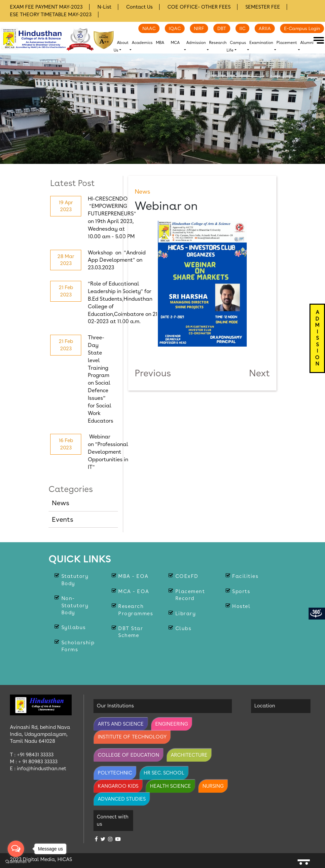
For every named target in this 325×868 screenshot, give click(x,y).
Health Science (170, 786)
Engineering (172, 724)
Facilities (245, 576)
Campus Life (236, 46)
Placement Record (190, 595)
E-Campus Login (302, 28)
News (61, 503)
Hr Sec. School (164, 773)
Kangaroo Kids (118, 786)
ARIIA (265, 28)
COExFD (187, 576)
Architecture (189, 755)
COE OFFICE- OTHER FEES (199, 7)
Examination (261, 43)
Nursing (213, 786)
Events (63, 519)
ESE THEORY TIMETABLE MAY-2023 (51, 15)
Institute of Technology (132, 737)
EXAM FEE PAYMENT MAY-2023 (46, 7)
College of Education (128, 755)
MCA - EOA (134, 591)
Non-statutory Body (75, 605)
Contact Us (139, 7)
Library (186, 614)
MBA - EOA (133, 576)
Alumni (307, 43)
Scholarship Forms (78, 646)
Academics (142, 43)
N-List (104, 7)
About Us (121, 46)
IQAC (175, 28)
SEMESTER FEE (263, 7)
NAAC (149, 28)
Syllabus (74, 627)
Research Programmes (136, 610)
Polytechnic (115, 773)
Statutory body (75, 580)
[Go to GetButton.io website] (16, 861)
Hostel (241, 606)
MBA (160, 43)
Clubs (183, 628)
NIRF (199, 28)
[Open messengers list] (16, 849)
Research (218, 43)
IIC (242, 28)
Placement (287, 43)
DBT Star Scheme (131, 632)
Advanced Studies (122, 799)
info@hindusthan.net (41, 769)
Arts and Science (121, 724)
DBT (222, 28)
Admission (196, 43)
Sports (241, 591)
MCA (175, 43)
